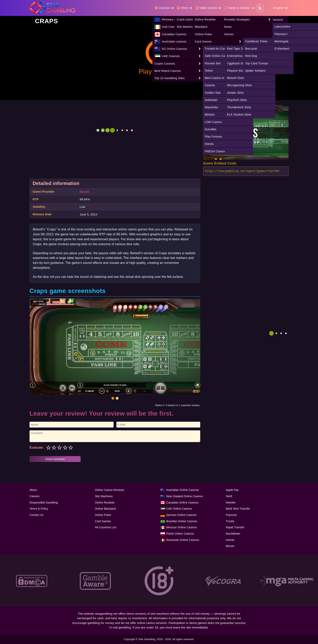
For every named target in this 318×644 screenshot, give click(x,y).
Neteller (231, 503)
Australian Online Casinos (183, 490)
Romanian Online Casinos (183, 540)
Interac (230, 540)
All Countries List (106, 527)
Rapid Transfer (235, 527)
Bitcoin (230, 546)
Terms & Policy (39, 509)
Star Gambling (147, 639)
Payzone (231, 515)
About (33, 490)
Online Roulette (105, 503)
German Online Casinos (181, 515)
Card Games (103, 521)
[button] (113, 398)
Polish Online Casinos (180, 534)
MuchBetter (233, 534)
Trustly (230, 521)
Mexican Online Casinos (182, 527)
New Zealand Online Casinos (185, 496)
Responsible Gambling (44, 503)
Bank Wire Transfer (238, 509)
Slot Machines (104, 496)
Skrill (229, 496)
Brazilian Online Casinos (182, 521)
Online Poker (103, 515)
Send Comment (55, 459)
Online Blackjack (105, 509)
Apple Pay (232, 490)
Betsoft (84, 192)
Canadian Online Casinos (182, 503)
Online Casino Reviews (110, 490)
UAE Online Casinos (179, 509)
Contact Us (36, 515)
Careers (34, 496)
